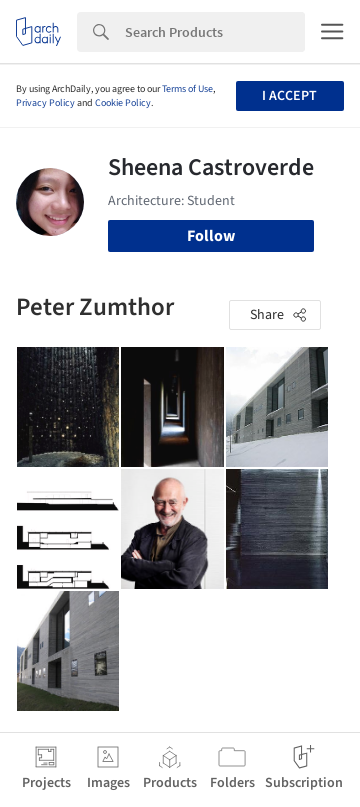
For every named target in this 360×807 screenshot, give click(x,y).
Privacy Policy (45, 103)
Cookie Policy (123, 103)
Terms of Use (187, 89)
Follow (211, 236)
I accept (289, 96)
